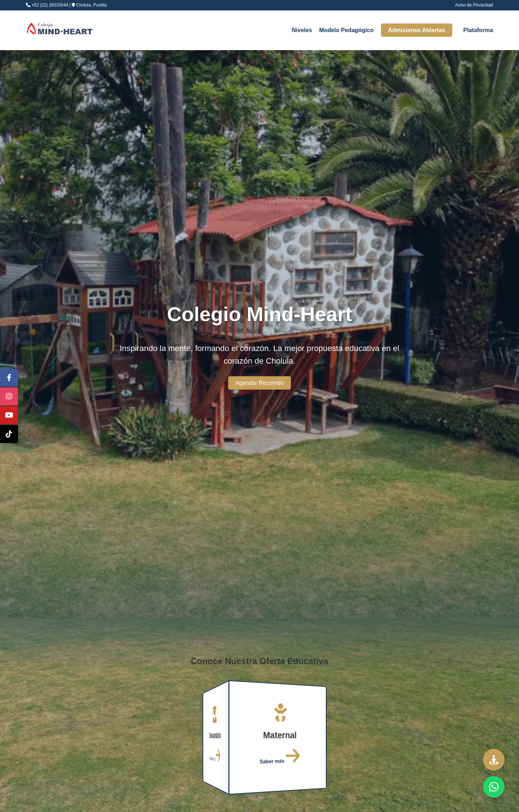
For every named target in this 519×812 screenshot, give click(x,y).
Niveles (302, 30)
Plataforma (478, 30)
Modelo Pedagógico (347, 30)
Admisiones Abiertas (417, 30)
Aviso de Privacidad (474, 5)
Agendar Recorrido (259, 383)
